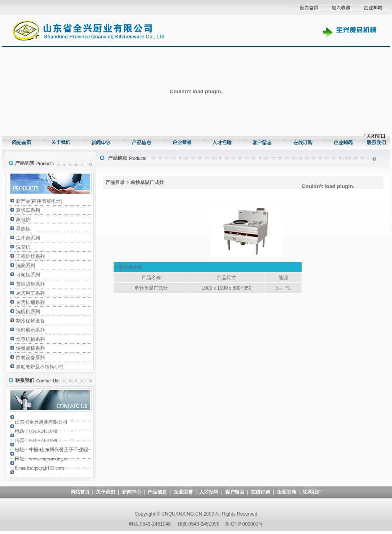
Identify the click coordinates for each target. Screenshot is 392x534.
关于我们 (106, 492)
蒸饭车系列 (28, 210)
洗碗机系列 (28, 312)
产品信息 (157, 492)
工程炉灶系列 (30, 256)
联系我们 (312, 492)
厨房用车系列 (30, 293)
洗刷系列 (26, 266)
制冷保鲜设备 (30, 321)
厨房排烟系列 (30, 302)
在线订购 (260, 492)
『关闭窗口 (374, 136)
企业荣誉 (183, 492)
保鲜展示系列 (30, 330)
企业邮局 (286, 492)
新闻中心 (132, 492)
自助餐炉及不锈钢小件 (40, 367)
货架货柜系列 (30, 284)
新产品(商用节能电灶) (39, 201)
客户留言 (235, 492)
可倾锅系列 (28, 275)
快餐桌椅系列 (30, 348)
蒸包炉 (23, 220)
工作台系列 (28, 238)
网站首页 (80, 492)
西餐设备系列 (30, 358)
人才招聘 (209, 492)
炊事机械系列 (30, 339)
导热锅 (23, 229)
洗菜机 (23, 247)
